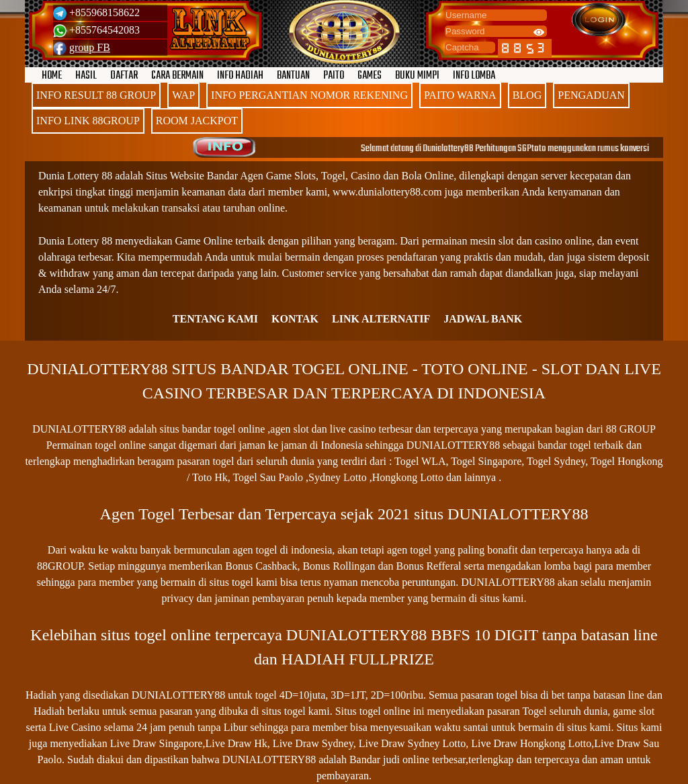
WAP (183, 95)
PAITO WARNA (460, 95)
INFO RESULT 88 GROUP (96, 95)
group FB (90, 47)
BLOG (527, 95)
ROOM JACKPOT (197, 121)
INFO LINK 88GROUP (88, 121)
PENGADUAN (591, 95)
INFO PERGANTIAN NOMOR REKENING (309, 95)
